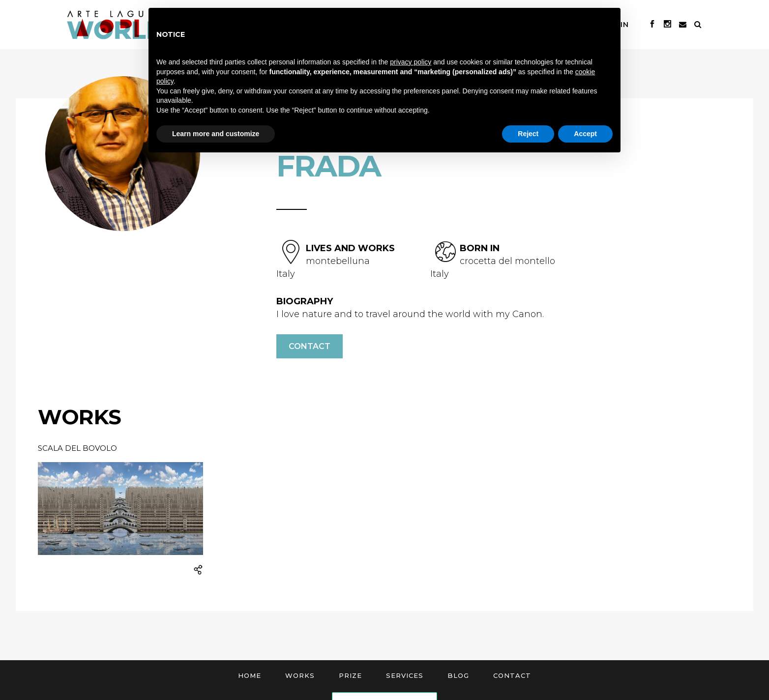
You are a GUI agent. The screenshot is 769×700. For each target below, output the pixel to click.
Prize (350, 675)
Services (405, 675)
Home (250, 675)
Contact (310, 346)
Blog (458, 675)
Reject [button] (528, 134)
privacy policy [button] (411, 62)
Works (300, 675)
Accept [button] (585, 134)
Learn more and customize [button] (216, 134)
